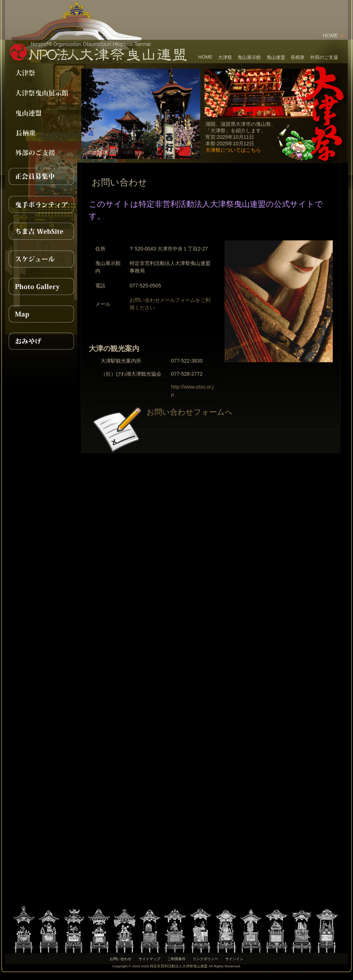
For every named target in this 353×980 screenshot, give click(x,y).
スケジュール (41, 259)
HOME (330, 35)
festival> (41, 73)
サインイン (234, 959)
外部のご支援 (324, 57)
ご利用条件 (176, 959)
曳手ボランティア (41, 204)
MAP (41, 314)
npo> (41, 113)
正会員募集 (41, 176)
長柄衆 (298, 57)
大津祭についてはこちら (233, 150)
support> (41, 153)
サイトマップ (149, 959)
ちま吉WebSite (41, 231)
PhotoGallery (41, 286)
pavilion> (41, 93)
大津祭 (225, 57)
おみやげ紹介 (41, 341)
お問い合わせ (121, 959)
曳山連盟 (276, 57)
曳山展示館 (249, 57)
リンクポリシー (205, 959)
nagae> (41, 133)
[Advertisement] (263, 11)
